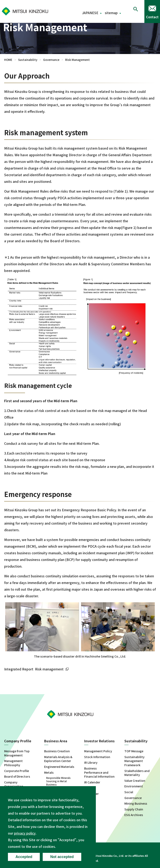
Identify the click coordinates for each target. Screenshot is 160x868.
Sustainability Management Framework (134, 761)
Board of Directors (17, 776)
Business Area (56, 741)
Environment (134, 786)
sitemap (111, 13)
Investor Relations (99, 741)
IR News (90, 788)
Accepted (24, 857)
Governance (51, 60)
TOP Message (134, 751)
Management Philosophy (13, 763)
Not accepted (64, 857)
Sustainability (28, 60)
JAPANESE (90, 13)
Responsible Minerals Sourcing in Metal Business (58, 781)
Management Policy (98, 751)
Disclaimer (91, 794)
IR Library (91, 763)
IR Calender (92, 782)
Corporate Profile (17, 771)
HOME (8, 60)
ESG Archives (134, 815)
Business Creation (57, 751)
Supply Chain (134, 809)
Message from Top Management (17, 753)
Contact (152, 17)
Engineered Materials (59, 767)
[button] (136, 11)
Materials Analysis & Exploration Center (58, 759)
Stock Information (97, 757)
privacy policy (25, 833)
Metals (49, 772)
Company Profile (18, 741)
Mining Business (136, 803)
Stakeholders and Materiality (137, 773)
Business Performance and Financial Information (99, 772)
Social (129, 792)
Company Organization (14, 784)
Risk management (52, 669)
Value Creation (135, 780)
